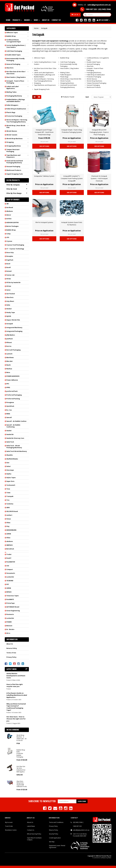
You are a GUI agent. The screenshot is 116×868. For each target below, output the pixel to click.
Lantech (9, 354)
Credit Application (55, 838)
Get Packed (11, 294)
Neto (8, 372)
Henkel (9, 309)
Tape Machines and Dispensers (13, 156)
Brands (28, 20)
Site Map (52, 842)
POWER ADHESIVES (13, 376)
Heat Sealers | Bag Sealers (16, 77)
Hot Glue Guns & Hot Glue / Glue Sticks (16, 73)
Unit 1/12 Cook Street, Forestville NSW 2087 (80, 835)
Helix (8, 305)
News (37, 20)
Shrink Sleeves (12, 131)
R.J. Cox (9, 410)
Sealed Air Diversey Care (15, 438)
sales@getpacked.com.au (81, 830)
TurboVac (10, 504)
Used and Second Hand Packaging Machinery (15, 162)
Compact (10, 569)
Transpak (10, 496)
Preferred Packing (13, 399)
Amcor (9, 215)
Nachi (9, 365)
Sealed (9, 431)
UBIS (8, 508)
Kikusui (9, 342)
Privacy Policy (11, 657)
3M (7, 204)
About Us (46, 20)
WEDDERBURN (11, 530)
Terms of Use (11, 653)
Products (17, 20)
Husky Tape (11, 312)
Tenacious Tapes (13, 596)
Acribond (10, 207)
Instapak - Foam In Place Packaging (15, 82)
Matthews (10, 358)
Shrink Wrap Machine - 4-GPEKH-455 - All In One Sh (21, 738)
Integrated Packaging (14, 331)
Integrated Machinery (14, 328)
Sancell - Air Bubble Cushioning (13, 426)
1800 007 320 (77, 826)
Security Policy (54, 834)
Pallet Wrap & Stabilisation (16, 109)
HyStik (9, 316)
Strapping (10, 142)
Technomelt (11, 485)
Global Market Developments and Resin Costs (16, 676)
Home (8, 20)
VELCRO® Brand (12, 511)
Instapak (10, 324)
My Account (9, 822)
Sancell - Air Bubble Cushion (16, 421)
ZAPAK (9, 534)
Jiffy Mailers (11, 335)
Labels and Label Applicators (13, 87)
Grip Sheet (10, 301)
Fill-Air (9, 286)
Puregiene (10, 402)
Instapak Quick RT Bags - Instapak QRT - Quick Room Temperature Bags (44, 132)
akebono (10, 541)
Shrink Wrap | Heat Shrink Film (16, 127)
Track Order (9, 826)
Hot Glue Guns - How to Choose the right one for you (16, 719)
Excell (9, 267)
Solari (9, 466)
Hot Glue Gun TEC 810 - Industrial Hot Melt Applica (21, 769)
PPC (8, 384)
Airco (8, 633)
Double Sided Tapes (14, 55)
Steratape (10, 470)
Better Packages (13, 226)
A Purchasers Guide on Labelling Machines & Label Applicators (17, 695)
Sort (87, 97)
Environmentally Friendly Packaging (16, 60)
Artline (9, 219)
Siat (8, 463)
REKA (8, 414)
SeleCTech (10, 442)
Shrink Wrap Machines (14, 139)
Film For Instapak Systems (44, 222)
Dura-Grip (10, 253)
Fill (8, 584)
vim (8, 566)
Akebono (10, 211)
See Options (44, 146)
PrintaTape (11, 603)
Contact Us (56, 20)
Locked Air (10, 577)
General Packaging (13, 64)
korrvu (9, 346)
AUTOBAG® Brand (13, 607)
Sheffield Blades (12, 459)
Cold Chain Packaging (14, 51)
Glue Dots (10, 68)
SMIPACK (10, 545)
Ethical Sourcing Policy (34, 834)
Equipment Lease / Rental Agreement (57, 847)
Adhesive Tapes (12, 33)
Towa (8, 493)
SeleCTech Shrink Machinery (17, 451)
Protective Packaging (14, 116)
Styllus (9, 474)
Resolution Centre (11, 830)
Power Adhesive (12, 380)
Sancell (9, 417)
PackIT (9, 558)
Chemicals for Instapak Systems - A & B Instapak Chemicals (99, 178)
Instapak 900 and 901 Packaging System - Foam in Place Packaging (99, 132)
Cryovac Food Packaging (15, 245)
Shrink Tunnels (12, 135)
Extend (9, 271)
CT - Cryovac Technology (15, 249)
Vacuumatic (11, 573)
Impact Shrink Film (13, 320)
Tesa (8, 489)
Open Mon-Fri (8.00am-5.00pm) (34, 839)
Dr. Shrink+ (10, 629)
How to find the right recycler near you (15, 685)
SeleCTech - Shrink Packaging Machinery (14, 447)
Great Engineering (13, 611)
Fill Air (9, 279)
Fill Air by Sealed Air (14, 282)
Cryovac (9, 241)
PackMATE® (11, 562)
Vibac (8, 523)
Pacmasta (10, 614)
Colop (8, 234)
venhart (9, 515)
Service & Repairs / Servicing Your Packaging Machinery (17, 121)
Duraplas (10, 256)
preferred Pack (12, 391)
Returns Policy (12, 648)
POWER (9, 622)
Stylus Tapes (11, 478)
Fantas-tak (10, 275)
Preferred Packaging (14, 395)
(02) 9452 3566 (78, 822)
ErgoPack (10, 260)
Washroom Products (14, 170)
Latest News (31, 826)
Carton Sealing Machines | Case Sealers (16, 46)
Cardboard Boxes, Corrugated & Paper (14, 41)
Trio (8, 500)
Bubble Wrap (11, 36)
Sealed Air (10, 434)
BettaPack (10, 549)
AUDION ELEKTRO (13, 223)
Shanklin (10, 455)
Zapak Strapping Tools (15, 174)
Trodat (9, 554)
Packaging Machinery (14, 96)
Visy (8, 526)
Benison (9, 626)
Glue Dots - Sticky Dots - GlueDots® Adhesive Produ (22, 784)
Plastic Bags (11, 112)
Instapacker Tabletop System (44, 176)
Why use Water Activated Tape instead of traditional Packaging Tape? (16, 707)
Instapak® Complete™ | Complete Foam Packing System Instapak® (72, 178)
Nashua (9, 369)
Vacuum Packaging (13, 167)
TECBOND (10, 581)
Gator (9, 290)
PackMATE (10, 599)
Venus (9, 519)
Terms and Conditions (56, 822)
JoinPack (10, 339)
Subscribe (82, 801)
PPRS (8, 387)
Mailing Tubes (11, 92)
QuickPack (10, 406)
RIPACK (9, 592)
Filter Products (13, 180)
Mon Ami (10, 361)
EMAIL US (91, 5)
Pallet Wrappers (12, 105)
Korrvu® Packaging (13, 350)
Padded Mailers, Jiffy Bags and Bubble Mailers (16, 100)
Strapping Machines (14, 146)
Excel (8, 264)
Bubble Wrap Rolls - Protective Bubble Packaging (21, 753)
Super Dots (10, 481)
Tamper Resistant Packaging (13, 150)
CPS (8, 237)
